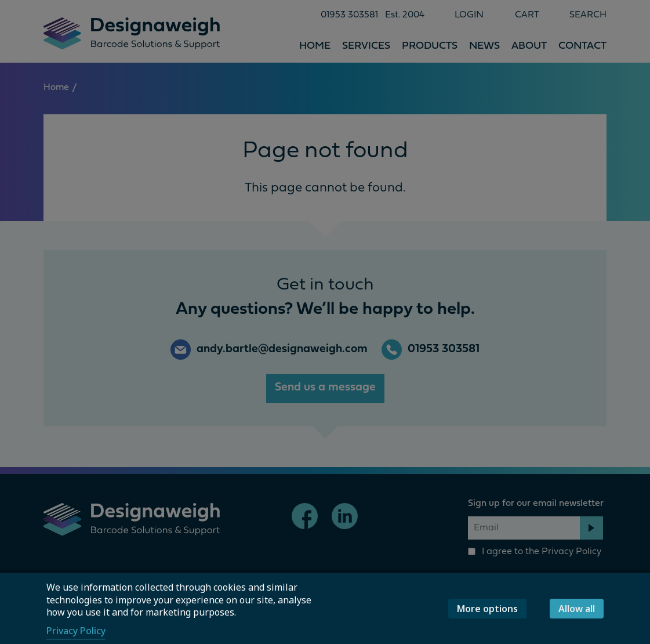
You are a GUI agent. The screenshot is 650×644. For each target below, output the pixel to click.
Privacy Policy (76, 631)
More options (487, 609)
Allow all (577, 609)
